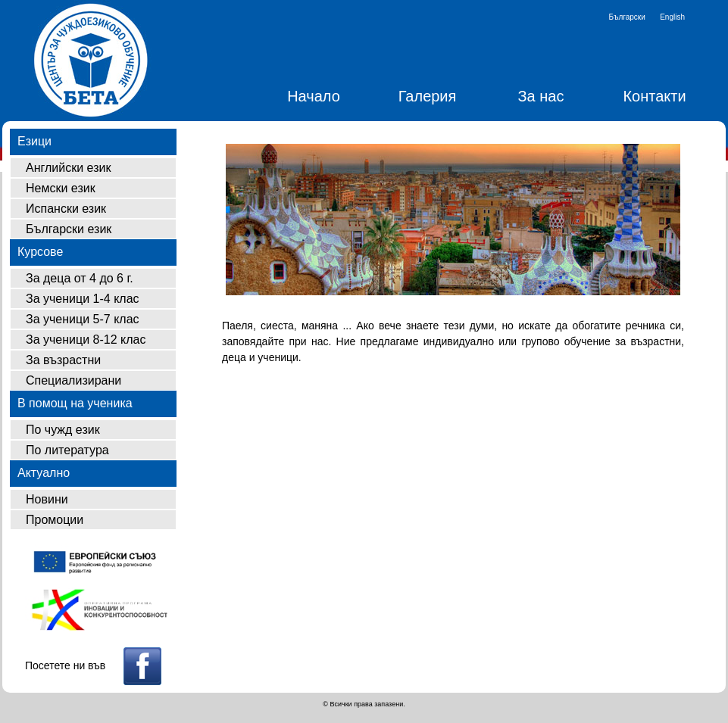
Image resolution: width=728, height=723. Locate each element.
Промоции (55, 520)
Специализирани (73, 380)
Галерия (428, 96)
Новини (47, 499)
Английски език (68, 168)
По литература (67, 450)
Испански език (66, 209)
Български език (69, 229)
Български (627, 17)
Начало (314, 96)
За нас (541, 96)
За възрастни (63, 360)
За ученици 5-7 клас (83, 319)
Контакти (654, 96)
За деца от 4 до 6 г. (80, 278)
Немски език (61, 188)
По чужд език (63, 430)
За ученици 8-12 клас (86, 340)
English (672, 17)
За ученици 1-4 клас (83, 299)
